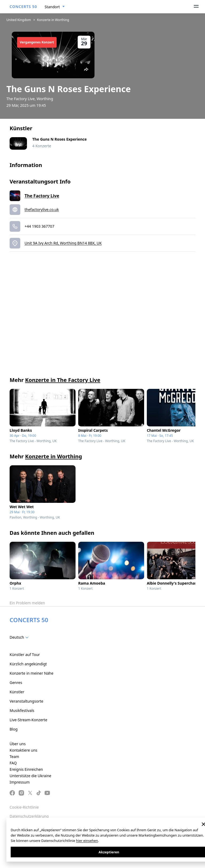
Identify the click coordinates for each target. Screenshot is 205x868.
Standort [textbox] (52, 7)
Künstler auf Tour (25, 655)
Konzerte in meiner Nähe (31, 673)
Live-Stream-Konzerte (28, 720)
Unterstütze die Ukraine (30, 776)
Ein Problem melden (27, 603)
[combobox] (55, 7)
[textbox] (20, 637)
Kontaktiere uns (23, 750)
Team (14, 757)
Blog (14, 729)
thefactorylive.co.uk (42, 209)
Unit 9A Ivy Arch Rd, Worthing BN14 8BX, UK (63, 243)
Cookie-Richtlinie (24, 807)
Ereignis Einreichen (26, 769)
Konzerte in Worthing (53, 20)
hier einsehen (87, 841)
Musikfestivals (22, 710)
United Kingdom (19, 20)
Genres (16, 682)
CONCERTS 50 (23, 7)
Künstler (17, 692)
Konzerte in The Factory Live (63, 380)
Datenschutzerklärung (29, 816)
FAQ (13, 763)
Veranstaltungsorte (26, 701)
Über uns (18, 744)
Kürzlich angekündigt (28, 664)
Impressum (20, 782)
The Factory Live (42, 196)
